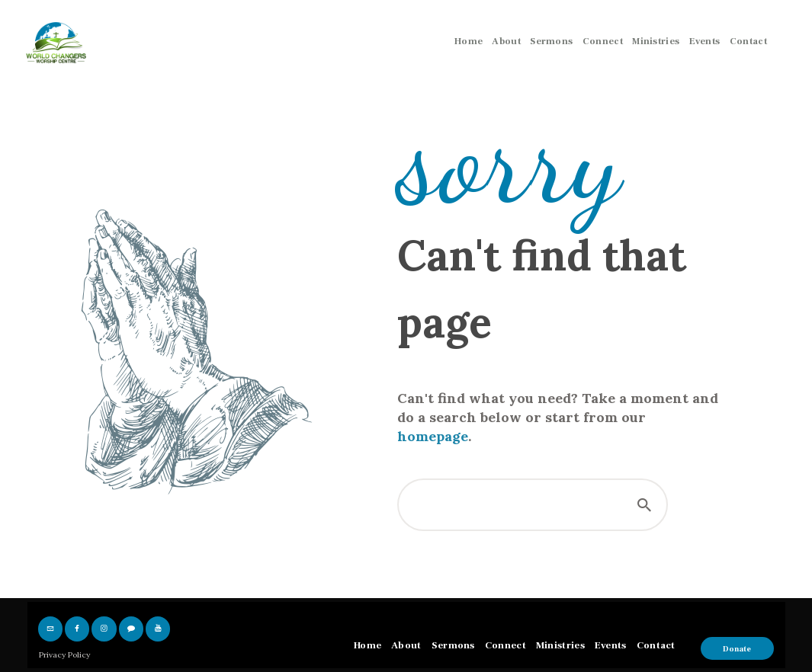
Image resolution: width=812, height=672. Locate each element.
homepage (433, 436)
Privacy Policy (64, 655)
